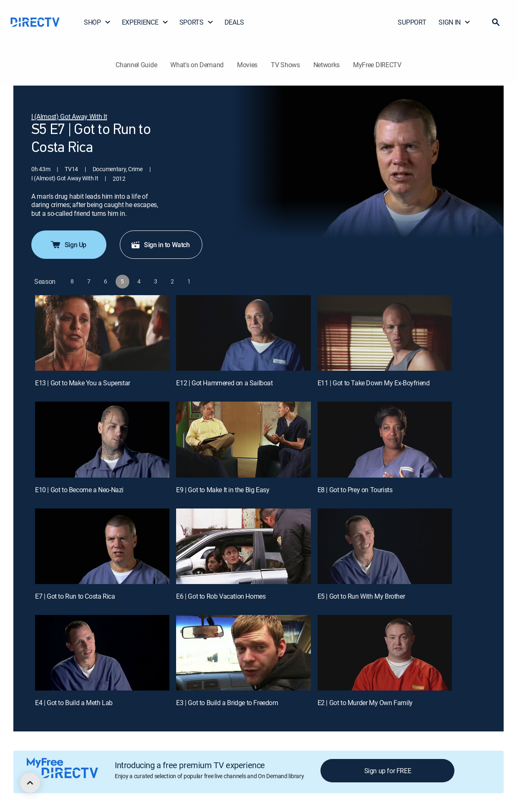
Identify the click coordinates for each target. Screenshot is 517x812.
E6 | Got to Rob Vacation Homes (221, 596)
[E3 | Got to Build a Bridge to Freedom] (243, 653)
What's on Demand (197, 65)
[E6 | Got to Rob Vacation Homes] (243, 546)
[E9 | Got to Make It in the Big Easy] (243, 439)
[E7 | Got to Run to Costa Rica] (102, 546)
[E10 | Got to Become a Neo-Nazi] (102, 439)
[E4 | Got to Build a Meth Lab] (102, 653)
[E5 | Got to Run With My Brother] (385, 546)
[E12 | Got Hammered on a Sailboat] (243, 333)
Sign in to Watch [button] (160, 245)
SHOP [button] (97, 22)
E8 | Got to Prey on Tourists (355, 490)
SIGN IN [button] (455, 22)
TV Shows (285, 65)
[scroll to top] (30, 783)
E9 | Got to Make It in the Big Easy (223, 490)
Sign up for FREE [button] (388, 771)
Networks (327, 65)
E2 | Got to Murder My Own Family (365, 703)
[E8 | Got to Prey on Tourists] (385, 439)
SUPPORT (412, 22)
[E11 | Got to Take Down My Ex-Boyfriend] (385, 333)
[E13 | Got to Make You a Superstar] (102, 333)
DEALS (234, 22)
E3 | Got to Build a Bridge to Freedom (227, 703)
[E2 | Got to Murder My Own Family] (385, 653)
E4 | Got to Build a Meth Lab (74, 703)
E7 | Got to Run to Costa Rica (75, 596)
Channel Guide (136, 65)
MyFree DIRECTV (377, 65)
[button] (496, 22)
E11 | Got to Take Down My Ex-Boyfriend (374, 383)
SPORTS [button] (197, 22)
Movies (247, 65)
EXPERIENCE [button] (145, 22)
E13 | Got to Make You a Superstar (83, 383)
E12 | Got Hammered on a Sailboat (224, 383)
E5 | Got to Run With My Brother (361, 596)
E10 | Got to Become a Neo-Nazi (79, 490)
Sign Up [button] (68, 245)
